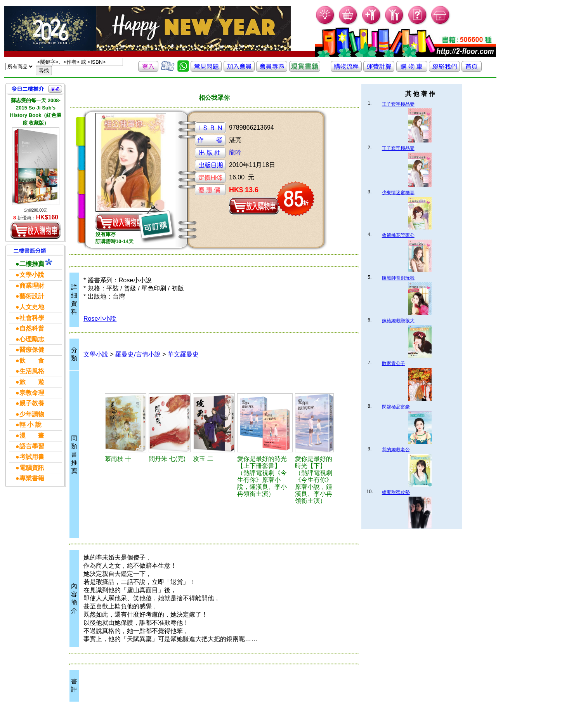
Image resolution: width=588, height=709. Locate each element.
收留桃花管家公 (398, 235)
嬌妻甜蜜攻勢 (396, 492)
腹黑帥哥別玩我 (398, 278)
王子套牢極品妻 (398, 104)
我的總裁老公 (396, 450)
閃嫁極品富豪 (396, 407)
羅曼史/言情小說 (138, 354)
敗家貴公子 (394, 363)
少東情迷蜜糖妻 (398, 193)
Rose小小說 (100, 319)
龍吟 (235, 152)
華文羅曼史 (183, 354)
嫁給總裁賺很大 (398, 321)
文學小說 (96, 354)
